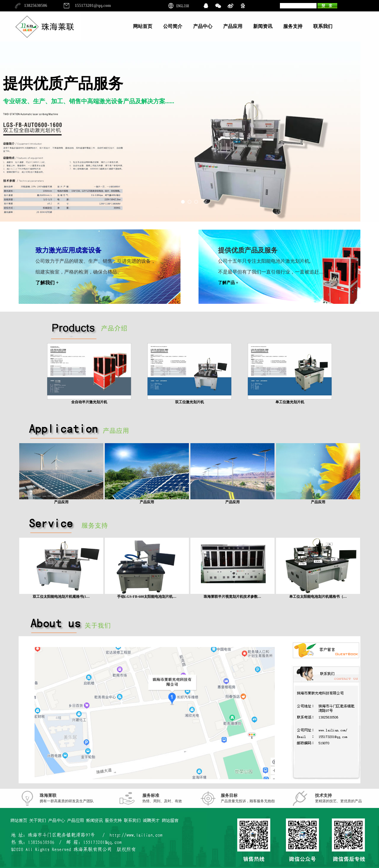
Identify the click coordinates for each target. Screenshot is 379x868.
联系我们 (323, 26)
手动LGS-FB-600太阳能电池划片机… (147, 595)
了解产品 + (228, 283)
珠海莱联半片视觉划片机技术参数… (232, 595)
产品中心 (203, 26)
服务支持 (293, 26)
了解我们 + (47, 283)
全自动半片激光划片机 (89, 400)
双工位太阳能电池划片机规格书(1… (61, 595)
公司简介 (173, 26)
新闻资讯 (263, 26)
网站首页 (143, 26)
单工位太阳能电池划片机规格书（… (318, 595)
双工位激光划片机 (189, 400)
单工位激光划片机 (290, 400)
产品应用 (233, 26)
